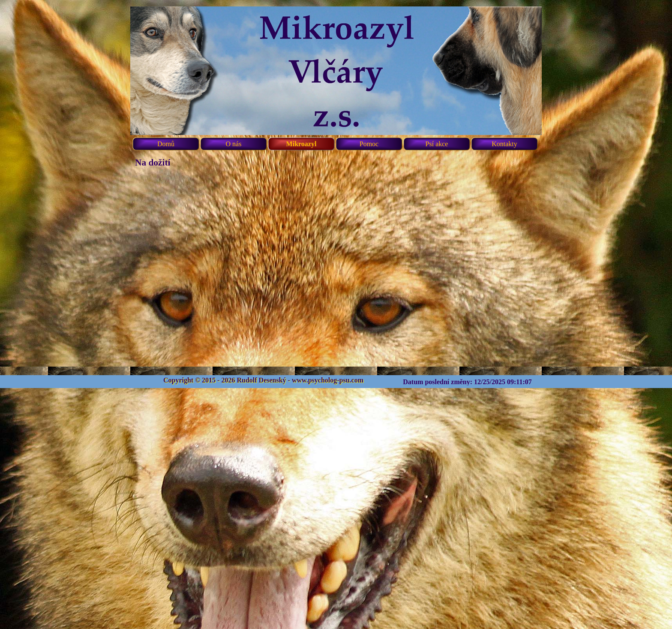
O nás (234, 144)
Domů (166, 144)
